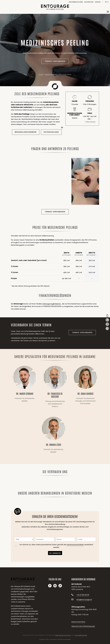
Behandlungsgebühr (26, 132)
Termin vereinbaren (55, 61)
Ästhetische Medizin (51, 74)
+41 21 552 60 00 (83, 595)
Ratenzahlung (51, 132)
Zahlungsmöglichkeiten (52, 304)
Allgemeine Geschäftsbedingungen (83, 626)
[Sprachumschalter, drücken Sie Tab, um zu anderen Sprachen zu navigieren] (107, 2)
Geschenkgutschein (76, 2)
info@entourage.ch (84, 599)
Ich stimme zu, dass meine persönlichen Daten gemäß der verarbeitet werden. (56, 546)
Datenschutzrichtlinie (75, 545)
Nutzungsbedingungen (81, 635)
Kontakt (98, 2)
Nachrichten (89, 2)
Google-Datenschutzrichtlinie (63, 635)
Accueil (41, 74)
